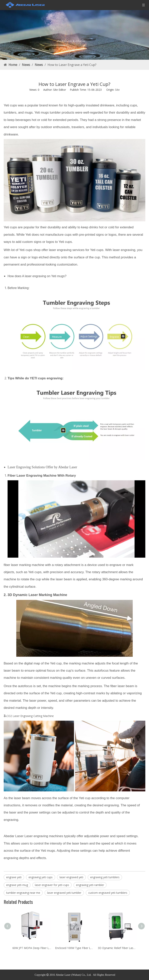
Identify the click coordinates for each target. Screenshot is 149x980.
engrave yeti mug (17, 885)
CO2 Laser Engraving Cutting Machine (30, 716)
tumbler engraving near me (23, 893)
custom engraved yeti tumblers (108, 893)
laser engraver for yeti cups (52, 885)
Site (117, 90)
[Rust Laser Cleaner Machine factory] (74, 35)
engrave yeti (14, 877)
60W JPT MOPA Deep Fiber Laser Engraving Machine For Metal (32, 948)
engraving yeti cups (41, 877)
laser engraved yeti (71, 877)
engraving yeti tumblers (105, 877)
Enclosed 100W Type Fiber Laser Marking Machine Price (74, 948)
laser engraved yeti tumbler (64, 893)
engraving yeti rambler (90, 885)
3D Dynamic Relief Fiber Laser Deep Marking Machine (117, 948)
